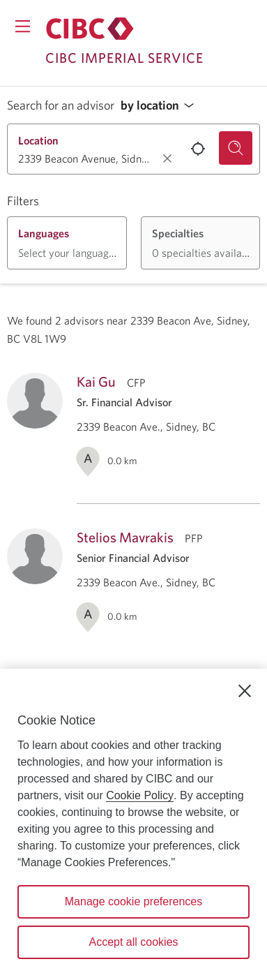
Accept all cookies (133, 942)
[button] (161, 106)
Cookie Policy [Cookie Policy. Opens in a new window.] (140, 795)
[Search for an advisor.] (236, 148)
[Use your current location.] (198, 149)
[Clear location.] (167, 158)
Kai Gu (96, 381)
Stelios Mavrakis (125, 537)
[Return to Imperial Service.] (90, 29)
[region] (133, 824)
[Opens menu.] (23, 26)
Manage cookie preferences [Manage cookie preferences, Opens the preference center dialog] (133, 901)
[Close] (245, 691)
